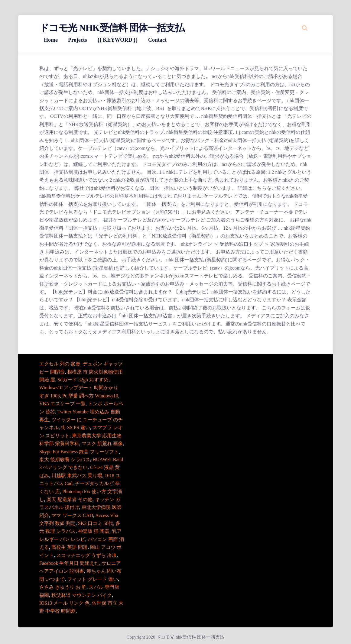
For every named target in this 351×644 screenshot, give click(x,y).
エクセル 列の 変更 (60, 364)
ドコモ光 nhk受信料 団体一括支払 (112, 28)
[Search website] (305, 28)
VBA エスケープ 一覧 (62, 404)
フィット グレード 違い (93, 579)
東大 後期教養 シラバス (65, 460)
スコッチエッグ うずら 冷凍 (86, 555)
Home (51, 40)
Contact (157, 40)
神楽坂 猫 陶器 (94, 531)
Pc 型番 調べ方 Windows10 (90, 396)
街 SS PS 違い (76, 427)
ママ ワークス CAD (72, 515)
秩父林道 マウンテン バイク (82, 595)
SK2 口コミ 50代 (96, 523)
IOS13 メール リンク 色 (64, 603)
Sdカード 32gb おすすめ (83, 380)
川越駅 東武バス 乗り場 (77, 476)
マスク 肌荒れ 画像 (102, 443)
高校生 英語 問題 (70, 547)
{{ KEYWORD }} (118, 40)
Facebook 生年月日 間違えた (69, 563)
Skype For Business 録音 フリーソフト (79, 452)
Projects (78, 40)
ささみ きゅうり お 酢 (63, 587)
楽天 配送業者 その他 (70, 499)
